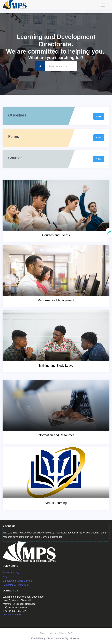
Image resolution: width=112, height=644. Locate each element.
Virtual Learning (11, 572)
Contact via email (12, 615)
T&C (70, 633)
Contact (54, 633)
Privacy (63, 633)
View (99, 116)
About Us (44, 633)
